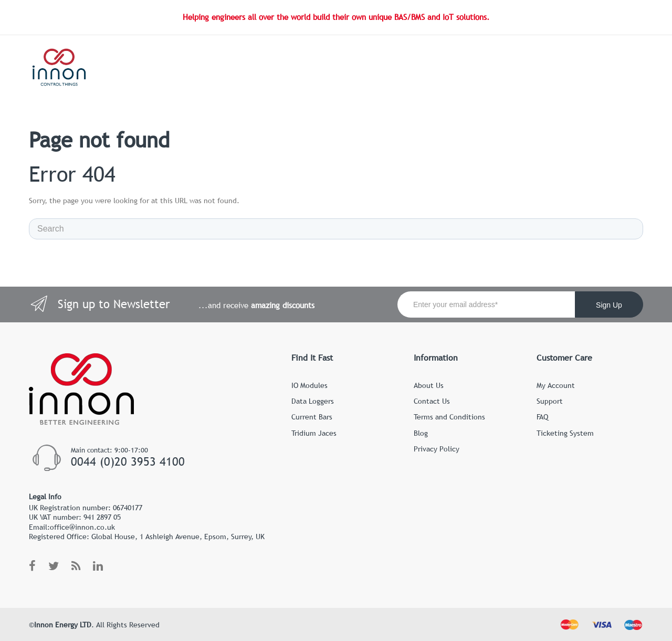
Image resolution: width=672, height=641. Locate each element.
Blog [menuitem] (421, 433)
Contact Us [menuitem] (432, 401)
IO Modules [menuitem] (309, 385)
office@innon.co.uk (82, 527)
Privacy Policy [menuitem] (437, 449)
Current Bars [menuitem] (312, 417)
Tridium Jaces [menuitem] (314, 433)
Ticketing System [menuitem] (565, 433)
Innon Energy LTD (63, 625)
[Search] (336, 229)
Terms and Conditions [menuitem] (449, 417)
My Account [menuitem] (556, 385)
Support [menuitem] (550, 401)
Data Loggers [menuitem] (313, 401)
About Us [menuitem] (429, 385)
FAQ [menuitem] (542, 417)
